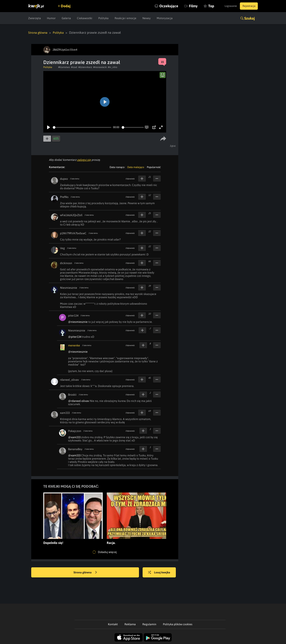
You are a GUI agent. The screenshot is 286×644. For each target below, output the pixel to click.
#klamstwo (64, 67)
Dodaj (68, 6)
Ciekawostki (85, 18)
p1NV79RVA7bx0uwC (73, 233)
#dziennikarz (85, 67)
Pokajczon (75, 431)
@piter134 (75, 337)
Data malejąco (136, 167)
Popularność (154, 167)
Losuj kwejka (162, 572)
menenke (74, 345)
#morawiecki (100, 67)
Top (202, 6)
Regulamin (149, 624)
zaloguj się (84, 160)
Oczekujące (160, 6)
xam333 (65, 413)
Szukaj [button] (250, 18)
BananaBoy (75, 449)
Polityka (103, 18)
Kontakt (113, 624)
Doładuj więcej (105, 552)
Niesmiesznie (69, 287)
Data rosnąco (117, 167)
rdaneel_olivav (69, 379)
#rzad (74, 67)
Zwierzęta (35, 18)
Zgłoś (174, 146)
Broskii (72, 394)
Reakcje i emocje (125, 18)
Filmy (184, 6)
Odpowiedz (130, 179)
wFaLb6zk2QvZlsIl (71, 215)
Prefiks (64, 197)
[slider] (82, 127)
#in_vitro (113, 67)
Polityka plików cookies (178, 624)
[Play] (49, 127)
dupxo (64, 179)
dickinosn (66, 263)
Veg (62, 248)
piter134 (73, 315)
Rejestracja (248, 6)
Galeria (66, 18)
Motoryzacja (165, 18)
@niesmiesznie (78, 322)
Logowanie (226, 6)
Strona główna (39, 32)
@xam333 (74, 437)
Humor (51, 18)
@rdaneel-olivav (79, 401)
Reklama (130, 624)
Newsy (147, 18)
